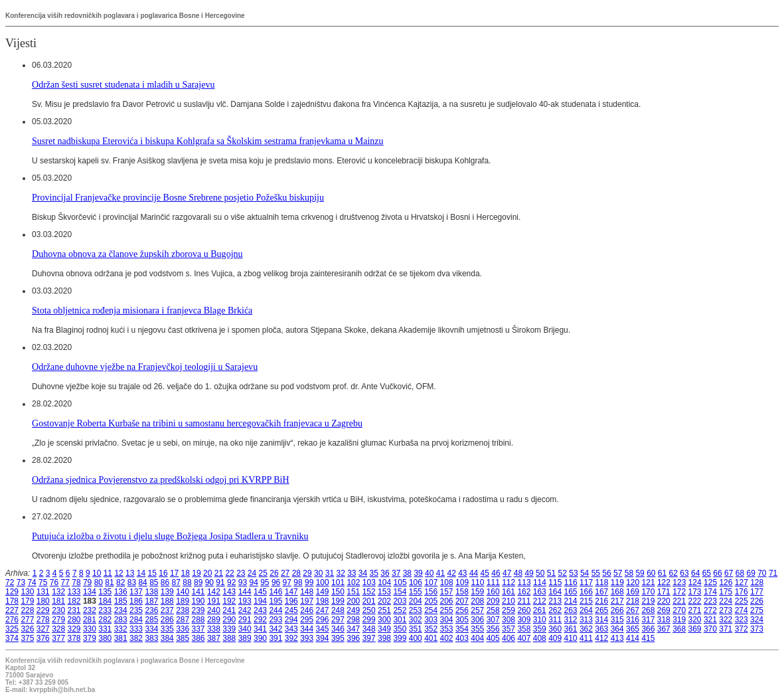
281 (90, 620)
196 (291, 601)
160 (493, 592)
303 (431, 620)
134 (90, 592)
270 (679, 610)
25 (263, 573)
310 (540, 620)
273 (726, 610)
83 (132, 582)
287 (183, 620)
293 (275, 620)
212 (540, 601)
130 (27, 592)
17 (174, 573)
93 (243, 582)
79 (87, 582)
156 (431, 592)
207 (462, 601)
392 (291, 638)
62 (673, 573)
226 (757, 601)
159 (477, 592)
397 (369, 638)
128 (757, 582)
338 (214, 629)
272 (710, 610)
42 (451, 573)
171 (664, 592)
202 (384, 601)
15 (152, 573)
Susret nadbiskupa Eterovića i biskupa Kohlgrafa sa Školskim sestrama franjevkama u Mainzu (208, 141)
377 (58, 638)
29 (307, 573)
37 (396, 573)
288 (198, 620)
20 (207, 573)
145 (260, 592)
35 (374, 573)
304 (447, 620)
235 (136, 610)
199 (338, 601)
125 (710, 582)
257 (477, 610)
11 (108, 573)
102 (353, 582)
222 (695, 601)
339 (229, 629)
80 (99, 582)
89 (198, 582)
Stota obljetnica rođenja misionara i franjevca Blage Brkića (142, 310)
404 (477, 638)
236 (151, 610)
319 (679, 620)
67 (729, 573)
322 (726, 620)
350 (400, 629)
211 (524, 601)
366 (648, 629)
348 (369, 629)
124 (695, 582)
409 (555, 638)
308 (509, 620)
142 (214, 592)
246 (307, 610)
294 (291, 620)
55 (596, 573)
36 (385, 573)
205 (431, 601)
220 (664, 601)
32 (340, 573)
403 (462, 638)
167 (601, 592)
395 (338, 638)
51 (551, 573)
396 (353, 638)
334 (151, 629)
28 (296, 573)
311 (555, 620)
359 (540, 629)
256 (462, 610)
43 (462, 573)
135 (105, 592)
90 (209, 582)
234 (121, 610)
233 (105, 610)
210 (509, 601)
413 (617, 638)
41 (440, 573)
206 (447, 601)
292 (260, 620)
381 (121, 638)
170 (648, 592)
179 (27, 601)
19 (196, 573)
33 (352, 573)
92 (231, 582)
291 (245, 620)
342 (275, 629)
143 (229, 592)
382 (136, 638)
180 (43, 601)
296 (323, 620)
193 (245, 601)
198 (323, 601)
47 (507, 573)
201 (369, 601)
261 (540, 610)
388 (229, 638)
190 (198, 601)
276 (12, 620)
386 (198, 638)
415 (648, 638)
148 (307, 592)
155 (416, 592)
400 (416, 638)
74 (32, 582)
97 (287, 582)
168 (617, 592)
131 (43, 592)
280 (74, 620)
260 (524, 610)
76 (54, 582)
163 (540, 592)
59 (640, 573)
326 (27, 629)
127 (742, 582)
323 (742, 620)
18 (186, 573)
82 (120, 582)
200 (353, 601)
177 (757, 592)
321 (710, 620)
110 (477, 582)
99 (309, 582)
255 (447, 610)
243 (260, 610)
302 (416, 620)
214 (571, 601)
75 (43, 582)
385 (183, 638)
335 (167, 629)
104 (384, 582)
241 (229, 610)
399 (400, 638)
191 (214, 601)
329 (74, 629)
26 (274, 573)
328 (58, 629)
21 (219, 573)
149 (323, 592)
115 (555, 582)
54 (585, 573)
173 (695, 592)
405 (493, 638)
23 (241, 573)
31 (330, 573)
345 (323, 629)
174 (710, 592)
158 (462, 592)
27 (285, 573)
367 (664, 629)
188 (167, 601)
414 (633, 638)
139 (167, 592)
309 (524, 620)
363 (601, 629)
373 (757, 629)
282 (105, 620)
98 (298, 582)
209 (493, 601)
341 (260, 629)
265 (601, 610)
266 (617, 610)
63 (684, 573)
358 (524, 629)
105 (400, 582)
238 (183, 610)
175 (726, 592)
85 (154, 582)
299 (369, 620)
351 (416, 629)
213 (555, 601)
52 (563, 573)
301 (400, 620)
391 (275, 638)
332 (121, 629)
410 (571, 638)
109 (462, 582)
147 (291, 592)
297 (338, 620)
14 (141, 573)
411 (586, 638)
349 (384, 629)
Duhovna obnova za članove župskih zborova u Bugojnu (137, 254)
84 (142, 582)
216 (601, 601)
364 (617, 629)
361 (571, 629)
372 (742, 629)
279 (58, 620)
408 (540, 638)
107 (431, 582)
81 (109, 582)
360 (555, 629)
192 (229, 601)
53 (573, 573)
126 (726, 582)
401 (431, 638)
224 (726, 601)
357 (509, 629)
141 (198, 592)
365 (633, 629)
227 (12, 610)
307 (493, 620)
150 (338, 592)
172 (679, 592)
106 (416, 582)
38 (407, 573)
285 (151, 620)
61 (662, 573)
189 (183, 601)
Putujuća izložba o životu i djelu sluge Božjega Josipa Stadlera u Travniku (170, 536)
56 (606, 573)
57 (618, 573)
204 (416, 601)
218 (633, 601)
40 (429, 573)
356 (493, 629)
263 (571, 610)
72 (10, 582)
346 (338, 629)
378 (74, 638)
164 (555, 592)
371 (726, 629)
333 (136, 629)
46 (496, 573)
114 (540, 582)
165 (571, 592)
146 (275, 592)
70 (762, 573)
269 (664, 610)
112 (509, 582)
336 (183, 629)
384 (167, 638)
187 (151, 601)
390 (260, 638)
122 (664, 582)
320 (695, 620)
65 (707, 573)
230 (58, 610)
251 (384, 610)
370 (710, 629)
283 (121, 620)
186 (136, 601)
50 (540, 573)
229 (43, 610)
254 (431, 610)
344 (307, 629)
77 (65, 582)
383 (151, 638)
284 (136, 620)
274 (742, 610)
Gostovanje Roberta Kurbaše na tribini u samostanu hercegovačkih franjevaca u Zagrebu (197, 423)
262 (555, 610)
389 (245, 638)
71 (773, 573)
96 (276, 582)
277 (27, 620)
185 (121, 601)
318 (664, 620)
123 (679, 582)
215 (586, 601)
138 (151, 592)
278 (43, 620)
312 (571, 620)
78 (76, 582)
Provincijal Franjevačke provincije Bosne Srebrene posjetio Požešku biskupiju (178, 197)
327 (43, 629)
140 (183, 592)
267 (633, 610)
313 (586, 620)
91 (220, 582)
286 (167, 620)
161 (509, 592)
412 (601, 638)
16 (163, 573)
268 (648, 610)
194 (260, 601)
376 (43, 638)
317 (648, 620)
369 (695, 629)
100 (323, 582)
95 (265, 582)
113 (524, 582)
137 (136, 592)
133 (74, 592)
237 (167, 610)
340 (245, 629)
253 (416, 610)
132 (58, 592)
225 (742, 601)
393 (307, 638)
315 (617, 620)
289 (214, 620)
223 (710, 601)
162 (524, 592)
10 (97, 573)
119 (617, 582)
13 (130, 573)
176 (742, 592)
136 (121, 592)
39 (418, 573)
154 (400, 592)
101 (338, 582)
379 (90, 638)
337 (198, 629)
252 (400, 610)
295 (307, 620)
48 (518, 573)
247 (323, 610)
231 (74, 610)
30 (318, 573)
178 (12, 601)
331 (105, 629)
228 (27, 610)
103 (369, 582)
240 (214, 610)
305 (462, 620)
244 (275, 610)
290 (229, 620)
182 (74, 601)
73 (21, 582)
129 (12, 592)
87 (176, 582)
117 (586, 582)
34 (363, 573)
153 (384, 592)
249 (353, 610)
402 (447, 638)
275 (757, 610)
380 (105, 638)
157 (447, 592)
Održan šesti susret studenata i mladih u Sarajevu (123, 84)
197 (307, 601)
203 (400, 601)
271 (695, 610)
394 (323, 638)
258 (493, 610)
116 (571, 582)
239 (198, 610)
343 (291, 629)
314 (601, 620)
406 (509, 638)
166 (586, 592)
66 (717, 573)
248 (338, 610)
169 (633, 592)
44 (474, 573)
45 (485, 573)
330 (90, 629)
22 (229, 573)
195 (275, 601)
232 (90, 610)
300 (384, 620)
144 (245, 592)
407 (524, 638)
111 (493, 582)
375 (27, 638)
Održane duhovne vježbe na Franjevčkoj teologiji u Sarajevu (145, 367)
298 (353, 620)
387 (214, 638)
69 (750, 573)
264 (586, 610)
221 (679, 601)
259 (509, 610)
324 (757, 620)
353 (447, 629)
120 (633, 582)
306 (477, 620)
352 (431, 629)
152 (369, 592)
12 (118, 573)
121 (649, 582)
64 (695, 573)
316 (633, 620)
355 (477, 629)
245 (291, 610)
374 (12, 638)
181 (58, 601)
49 (529, 573)
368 (679, 629)
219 (648, 601)
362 (586, 629)
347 (353, 629)
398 (384, 638)
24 (252, 573)
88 (187, 582)
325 (12, 629)
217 (617, 601)
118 (601, 582)
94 (253, 582)
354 (462, 629)
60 (651, 573)
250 (369, 610)
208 (477, 601)
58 (629, 573)
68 (740, 573)
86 (165, 582)
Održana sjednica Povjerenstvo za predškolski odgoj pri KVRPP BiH (161, 480)
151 (353, 592)
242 (245, 610)
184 (105, 601)
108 (447, 582)
